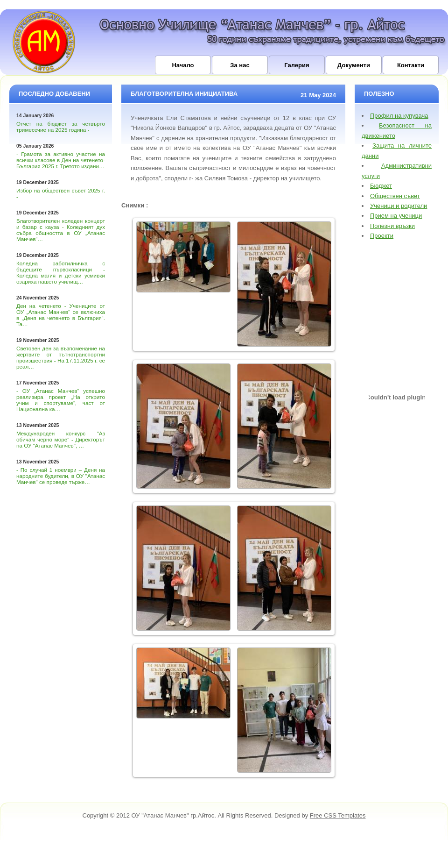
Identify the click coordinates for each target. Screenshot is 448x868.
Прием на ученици (396, 216)
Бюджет (381, 186)
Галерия (297, 65)
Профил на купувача (399, 116)
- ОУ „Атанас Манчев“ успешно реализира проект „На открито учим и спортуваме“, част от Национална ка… (61, 400)
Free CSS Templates (338, 815)
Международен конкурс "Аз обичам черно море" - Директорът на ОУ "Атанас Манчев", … (61, 439)
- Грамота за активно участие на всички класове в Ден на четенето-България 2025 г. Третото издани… (61, 160)
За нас (240, 65)
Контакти (411, 65)
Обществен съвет (395, 196)
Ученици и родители (399, 206)
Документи (354, 65)
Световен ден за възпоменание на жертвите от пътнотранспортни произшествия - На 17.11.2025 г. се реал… (61, 357)
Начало (183, 65)
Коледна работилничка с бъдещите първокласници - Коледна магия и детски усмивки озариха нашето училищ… (61, 272)
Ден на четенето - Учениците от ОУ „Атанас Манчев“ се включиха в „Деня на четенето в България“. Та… (61, 315)
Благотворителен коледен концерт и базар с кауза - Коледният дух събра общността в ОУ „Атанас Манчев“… (61, 230)
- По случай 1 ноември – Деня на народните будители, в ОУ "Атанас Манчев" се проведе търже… (61, 476)
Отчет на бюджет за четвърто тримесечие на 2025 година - (61, 127)
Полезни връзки (392, 226)
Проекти (382, 236)
